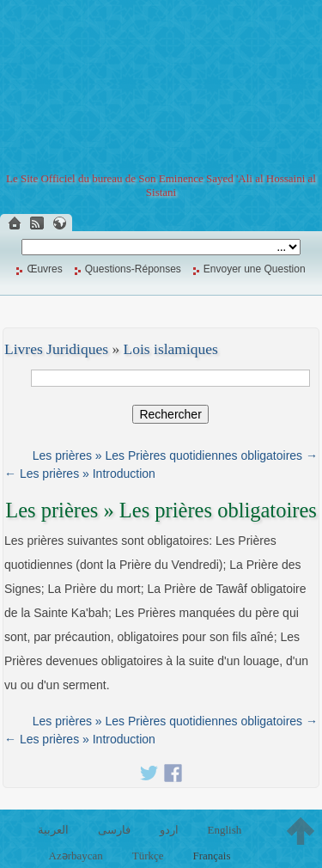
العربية (53, 830)
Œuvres (44, 269)
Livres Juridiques (56, 349)
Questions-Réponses (133, 269)
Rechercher (170, 414)
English (224, 830)
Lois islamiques (171, 349)
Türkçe (148, 856)
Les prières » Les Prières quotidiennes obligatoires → (175, 455)
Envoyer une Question (255, 269)
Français (211, 856)
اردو (169, 830)
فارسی (114, 830)
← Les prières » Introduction (80, 474)
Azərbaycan (76, 856)
